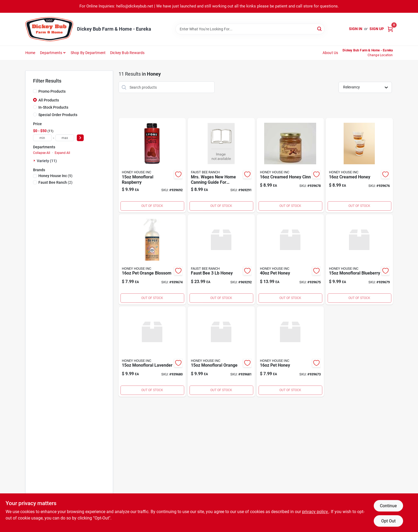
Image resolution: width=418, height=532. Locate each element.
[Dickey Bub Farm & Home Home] (49, 29)
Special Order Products (58, 115)
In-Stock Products (53, 107)
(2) (55, 182)
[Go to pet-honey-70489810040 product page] (290, 259)
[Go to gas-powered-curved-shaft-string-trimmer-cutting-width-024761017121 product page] (290, 352)
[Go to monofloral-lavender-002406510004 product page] (152, 352)
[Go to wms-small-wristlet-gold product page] (152, 165)
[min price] (42, 138)
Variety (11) (47, 161)
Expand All (62, 153)
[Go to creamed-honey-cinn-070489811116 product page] (290, 165)
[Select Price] (80, 138)
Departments (51, 53)
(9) (55, 176)
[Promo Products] (35, 91)
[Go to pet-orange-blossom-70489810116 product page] (152, 259)
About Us (330, 53)
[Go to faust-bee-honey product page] (221, 259)
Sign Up (377, 29)
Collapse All (42, 153)
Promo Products (52, 91)
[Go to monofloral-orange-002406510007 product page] (221, 352)
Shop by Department (88, 53)
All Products (49, 100)
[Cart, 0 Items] (390, 29)
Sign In (356, 29)
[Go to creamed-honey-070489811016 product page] (359, 165)
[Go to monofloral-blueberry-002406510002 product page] (359, 259)
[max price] (65, 138)
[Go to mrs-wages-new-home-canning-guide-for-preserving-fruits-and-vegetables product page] (221, 165)
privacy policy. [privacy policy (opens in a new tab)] (315, 512)
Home (30, 53)
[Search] (320, 29)
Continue (388, 506)
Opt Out (388, 521)
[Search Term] (250, 29)
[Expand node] (35, 161)
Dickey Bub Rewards (127, 53)
